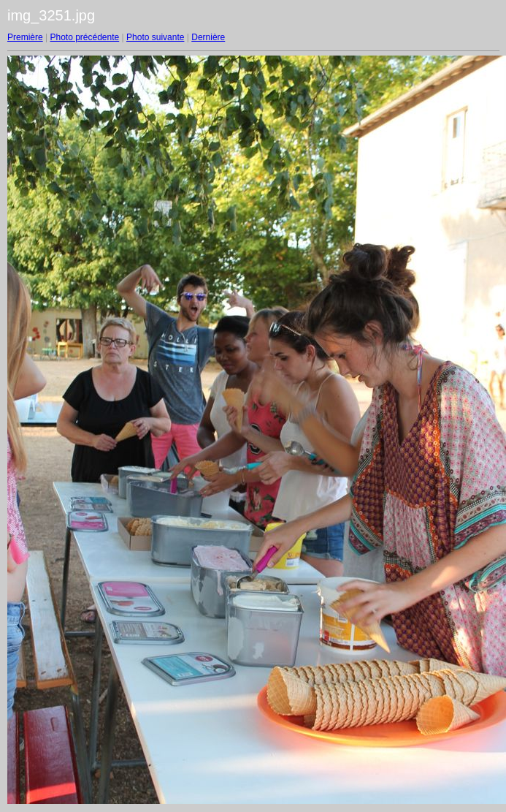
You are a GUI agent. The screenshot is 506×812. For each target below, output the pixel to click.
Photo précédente (84, 37)
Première (25, 37)
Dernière (208, 37)
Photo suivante (155, 37)
